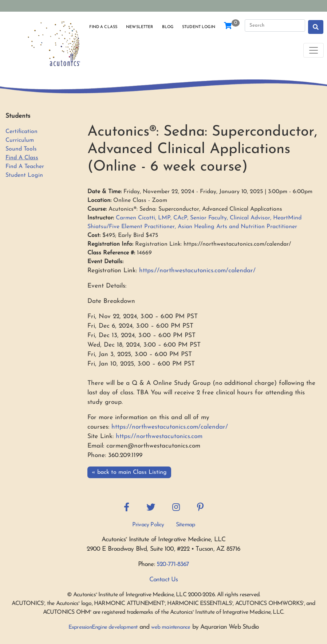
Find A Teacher (25, 167)
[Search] (275, 26)
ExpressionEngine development (103, 627)
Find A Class (22, 158)
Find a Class (103, 27)
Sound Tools (21, 149)
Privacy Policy (148, 525)
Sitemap (185, 525)
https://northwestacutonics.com (159, 436)
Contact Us (164, 580)
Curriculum (20, 140)
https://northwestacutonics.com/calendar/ (196, 271)
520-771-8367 (173, 564)
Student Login (199, 27)
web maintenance (171, 627)
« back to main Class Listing (129, 472)
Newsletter (139, 27)
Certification (21, 132)
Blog (168, 27)
